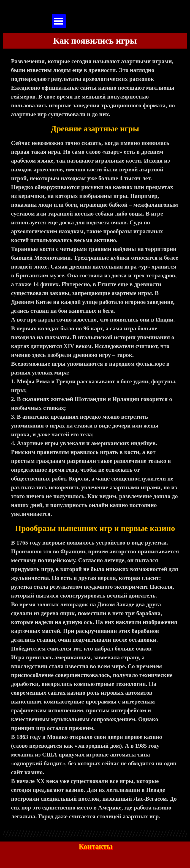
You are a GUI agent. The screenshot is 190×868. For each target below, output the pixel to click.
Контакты (96, 846)
